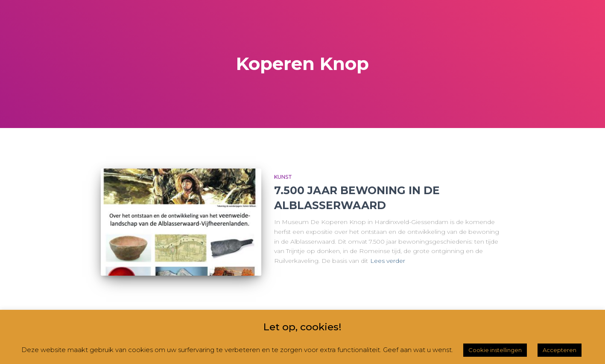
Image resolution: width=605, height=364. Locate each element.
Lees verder (388, 261)
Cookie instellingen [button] (495, 350)
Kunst (283, 177)
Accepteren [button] (560, 350)
